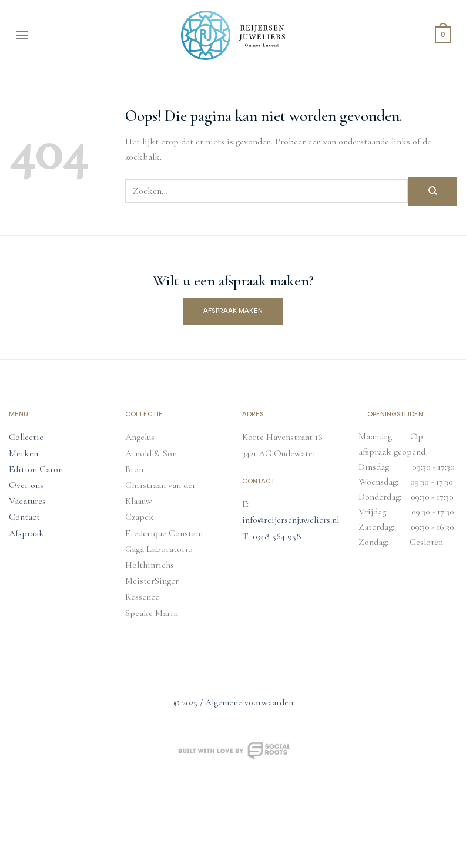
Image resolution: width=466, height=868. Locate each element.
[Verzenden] (433, 191)
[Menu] (22, 35)
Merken (24, 453)
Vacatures (27, 501)
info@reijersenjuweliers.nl (291, 520)
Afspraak (26, 533)
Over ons (26, 485)
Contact (24, 517)
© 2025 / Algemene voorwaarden (233, 702)
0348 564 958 (277, 536)
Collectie (26, 437)
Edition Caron (36, 469)
